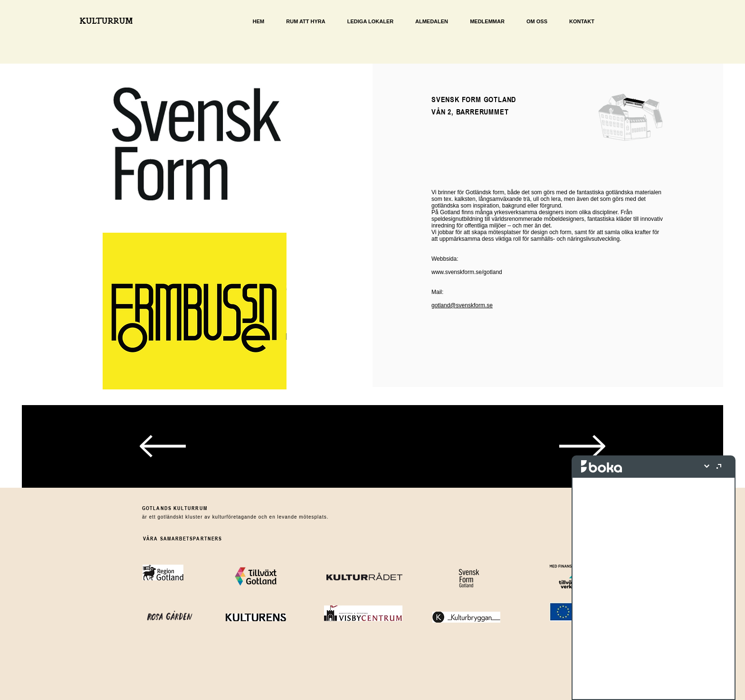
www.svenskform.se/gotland (467, 272)
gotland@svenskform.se (462, 305)
